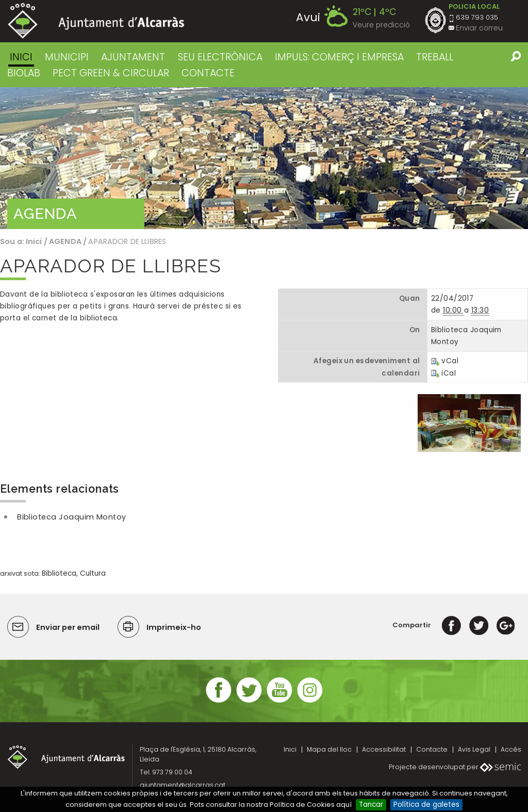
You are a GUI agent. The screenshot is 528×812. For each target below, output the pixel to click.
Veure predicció (381, 25)
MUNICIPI (67, 57)
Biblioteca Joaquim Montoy (72, 517)
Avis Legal (474, 749)
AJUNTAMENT (133, 57)
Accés (511, 749)
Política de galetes (426, 805)
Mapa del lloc (329, 749)
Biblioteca (59, 573)
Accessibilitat (384, 749)
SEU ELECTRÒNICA (220, 57)
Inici (21, 57)
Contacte (432, 749)
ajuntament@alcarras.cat (183, 785)
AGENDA (65, 241)
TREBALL (435, 57)
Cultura (93, 573)
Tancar (371, 805)
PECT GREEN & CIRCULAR (111, 73)
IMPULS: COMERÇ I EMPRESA (339, 57)
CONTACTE (208, 73)
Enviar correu (479, 28)
